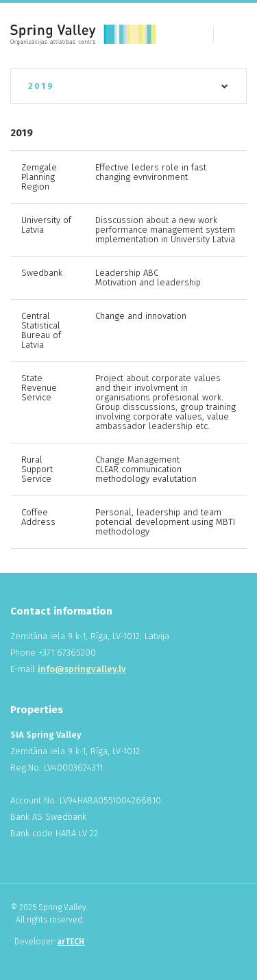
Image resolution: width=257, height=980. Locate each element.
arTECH (71, 942)
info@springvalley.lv (82, 669)
